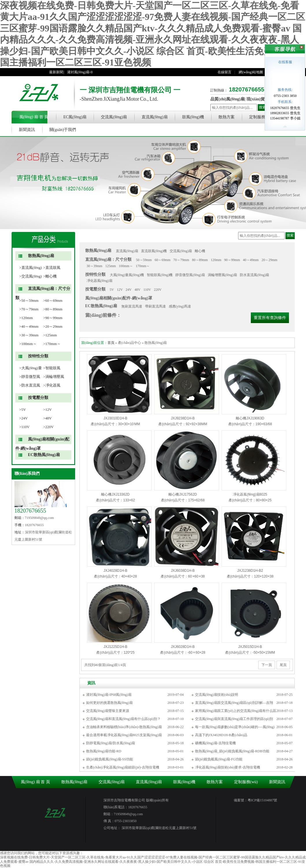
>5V (23, 409)
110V (147, 290)
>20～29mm (53, 326)
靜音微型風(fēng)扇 (190, 275)
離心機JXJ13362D (115, 494)
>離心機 (50, 276)
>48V (48, 418)
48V (138, 290)
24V (129, 290)
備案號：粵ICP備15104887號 (256, 800)
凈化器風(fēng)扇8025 (250, 494)
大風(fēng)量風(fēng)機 (127, 275)
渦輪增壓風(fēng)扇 (222, 275)
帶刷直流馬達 (155, 306)
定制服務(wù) (261, 117)
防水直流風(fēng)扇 (254, 275)
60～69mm (163, 260)
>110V (25, 427)
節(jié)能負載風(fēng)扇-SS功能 (110, 759)
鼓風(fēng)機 (193, 117)
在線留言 (225, 72)
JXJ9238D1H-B (183, 418)
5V (112, 290)
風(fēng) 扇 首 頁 (34, 117)
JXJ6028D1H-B (183, 647)
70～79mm (181, 260)
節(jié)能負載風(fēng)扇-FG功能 (219, 759)
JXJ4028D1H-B (115, 571)
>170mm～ (52, 344)
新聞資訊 (27, 130)
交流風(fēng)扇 (114, 117)
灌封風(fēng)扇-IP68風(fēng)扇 (109, 695)
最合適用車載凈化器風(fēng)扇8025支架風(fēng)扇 (124, 735)
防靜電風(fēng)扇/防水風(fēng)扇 (111, 743)
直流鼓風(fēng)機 (154, 251)
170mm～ (143, 266)
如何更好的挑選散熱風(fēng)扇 (109, 703)
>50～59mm (29, 300)
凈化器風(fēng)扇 (100, 281)
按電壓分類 (38, 398)
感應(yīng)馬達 (180, 306)
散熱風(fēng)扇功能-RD (104, 751)
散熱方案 (227, 117)
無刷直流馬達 (132, 306)
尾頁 (283, 665)
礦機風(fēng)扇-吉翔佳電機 (215, 743)
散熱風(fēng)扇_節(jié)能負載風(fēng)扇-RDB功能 (232, 751)
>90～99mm (53, 318)
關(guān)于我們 (63, 130)
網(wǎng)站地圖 (251, 72)
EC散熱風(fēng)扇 (44, 455)
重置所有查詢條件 (270, 318)
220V (158, 290)
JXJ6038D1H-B (183, 571)
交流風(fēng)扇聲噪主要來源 (108, 711)
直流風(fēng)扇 (155, 117)
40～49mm (251, 260)
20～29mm (269, 260)
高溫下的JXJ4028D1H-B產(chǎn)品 (221, 735)
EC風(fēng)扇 (75, 117)
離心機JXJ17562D (183, 494)
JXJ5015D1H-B (250, 647)
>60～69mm (53, 300)
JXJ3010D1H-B (115, 418)
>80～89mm (53, 309)
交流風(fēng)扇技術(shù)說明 (217, 695)
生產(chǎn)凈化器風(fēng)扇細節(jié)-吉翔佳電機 (123, 767)
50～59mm (144, 260)
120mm (216, 260)
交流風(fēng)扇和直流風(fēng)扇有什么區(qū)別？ (124, 719)
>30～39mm (29, 335)
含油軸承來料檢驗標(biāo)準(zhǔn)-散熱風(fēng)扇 (124, 727)
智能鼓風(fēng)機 (160, 275)
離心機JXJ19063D (250, 418)
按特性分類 (38, 356)
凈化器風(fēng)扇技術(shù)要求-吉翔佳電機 (228, 767)
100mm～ (126, 266)
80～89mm (200, 260)
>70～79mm (29, 309)
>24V (24, 418)
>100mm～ (28, 344)
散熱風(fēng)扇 (41, 256)
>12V (48, 409)
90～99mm (232, 260)
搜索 (262, 107)
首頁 (111, 343)
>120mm (26, 318)
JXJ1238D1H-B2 (250, 571)
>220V (49, 427)
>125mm (50, 335)
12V (120, 290)
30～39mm (95, 266)
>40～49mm (29, 326)
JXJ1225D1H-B (115, 647)
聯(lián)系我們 (27, 474)
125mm (111, 266)
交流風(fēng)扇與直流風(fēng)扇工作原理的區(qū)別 (234, 719)
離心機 (200, 251)
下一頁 (267, 665)
